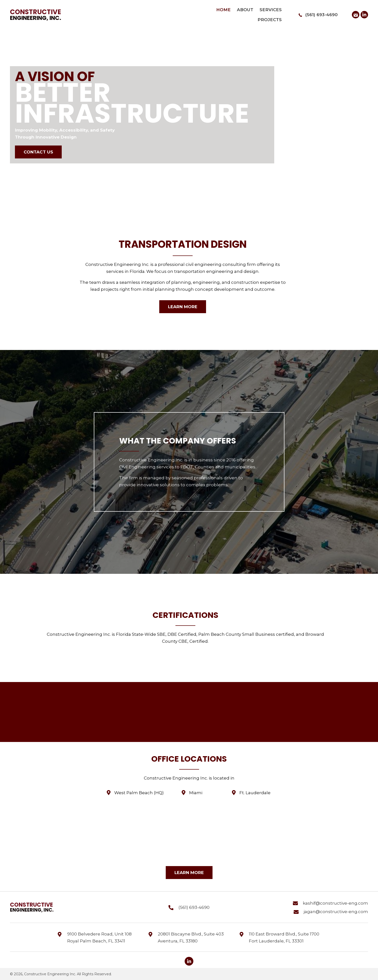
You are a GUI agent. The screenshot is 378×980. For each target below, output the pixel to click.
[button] (356, 15)
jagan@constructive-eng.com (336, 912)
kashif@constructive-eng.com (335, 903)
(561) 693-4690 (322, 15)
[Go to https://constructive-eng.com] (39, 15)
